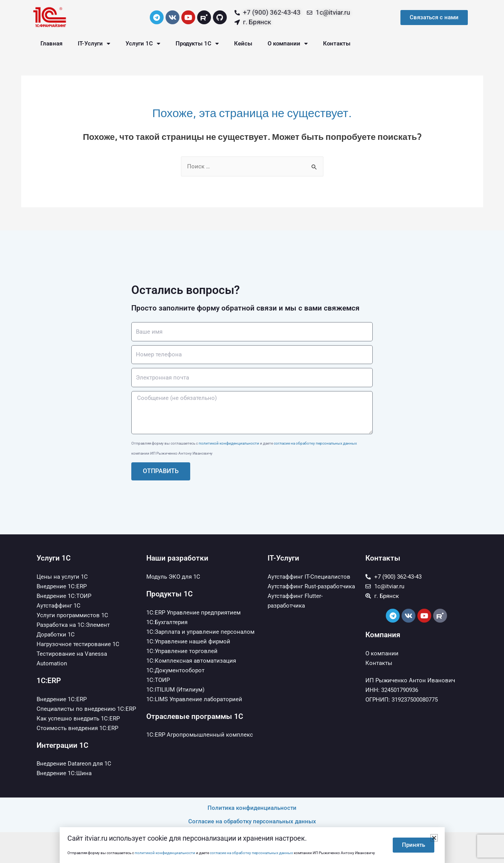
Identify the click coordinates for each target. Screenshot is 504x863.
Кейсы (243, 44)
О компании (288, 44)
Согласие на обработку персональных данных (252, 821)
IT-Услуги (94, 44)
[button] (434, 838)
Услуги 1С (143, 44)
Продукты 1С (197, 44)
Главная (51, 44)
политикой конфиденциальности (229, 443)
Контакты (337, 44)
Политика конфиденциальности (252, 808)
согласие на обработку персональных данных (315, 443)
